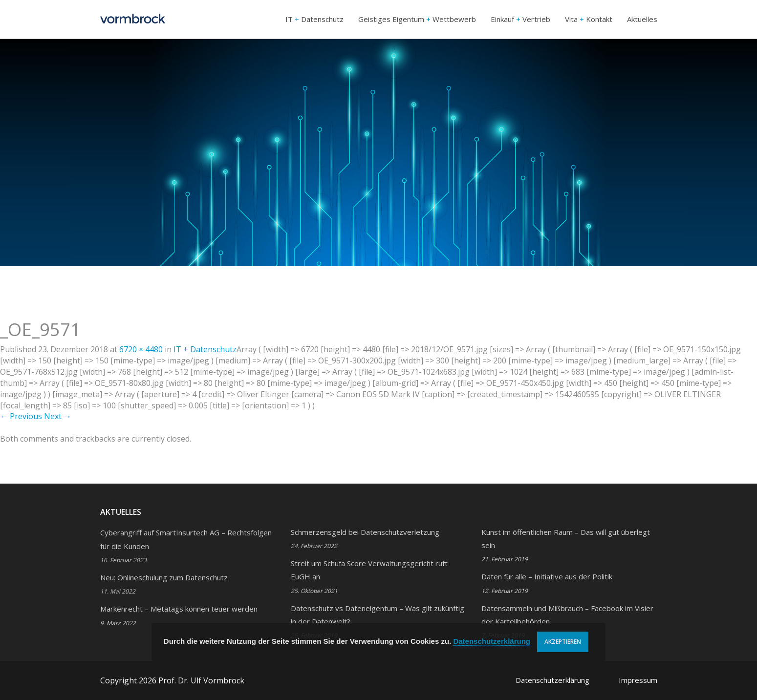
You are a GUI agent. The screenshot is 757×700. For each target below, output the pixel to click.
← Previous (21, 416)
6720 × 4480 (141, 349)
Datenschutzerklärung (552, 680)
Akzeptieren (563, 642)
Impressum (638, 680)
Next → (58, 416)
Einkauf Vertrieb (520, 19)
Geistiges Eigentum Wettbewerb (417, 19)
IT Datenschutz (314, 19)
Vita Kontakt (589, 19)
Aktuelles (642, 19)
